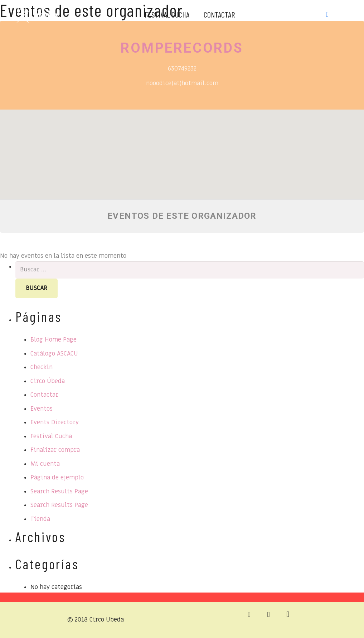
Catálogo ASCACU (54, 354)
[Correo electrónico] (249, 614)
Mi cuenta (45, 464)
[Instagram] (342, 14)
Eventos (42, 409)
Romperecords (182, 48)
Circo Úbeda (48, 381)
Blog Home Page (54, 340)
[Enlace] (37, 13)
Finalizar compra (55, 450)
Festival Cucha (51, 436)
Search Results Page (59, 492)
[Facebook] (327, 14)
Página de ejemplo (57, 478)
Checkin (42, 367)
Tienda (40, 519)
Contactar (44, 395)
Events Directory (55, 422)
